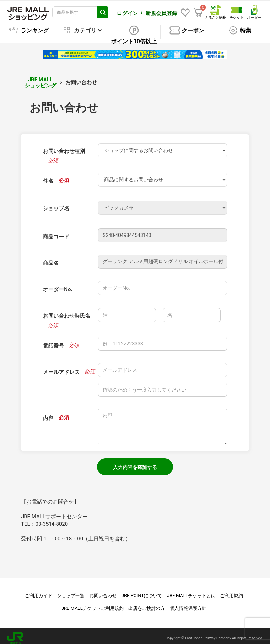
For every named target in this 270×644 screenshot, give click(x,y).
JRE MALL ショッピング (40, 78)
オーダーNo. (57, 285)
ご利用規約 (232, 591)
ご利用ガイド (39, 591)
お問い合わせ (103, 591)
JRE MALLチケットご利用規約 (93, 603)
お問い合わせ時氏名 (67, 311)
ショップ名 (56, 204)
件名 (48, 176)
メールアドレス (61, 367)
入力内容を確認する (135, 462)
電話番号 (53, 341)
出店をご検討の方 (147, 603)
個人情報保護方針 (188, 603)
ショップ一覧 (71, 591)
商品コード (56, 232)
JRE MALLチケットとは (191, 591)
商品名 (51, 258)
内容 (48, 413)
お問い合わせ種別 (64, 146)
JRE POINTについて (142, 591)
